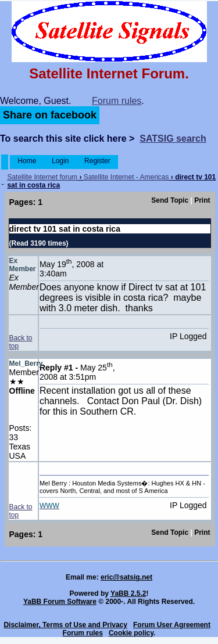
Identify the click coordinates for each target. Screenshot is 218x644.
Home (27, 161)
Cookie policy (131, 633)
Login (60, 161)
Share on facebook (50, 115)
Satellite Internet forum (42, 177)
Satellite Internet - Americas (126, 177)
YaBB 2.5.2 (128, 593)
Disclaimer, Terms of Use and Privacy (65, 625)
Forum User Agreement (172, 625)
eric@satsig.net (126, 577)
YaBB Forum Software (60, 602)
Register (97, 161)
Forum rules (117, 101)
